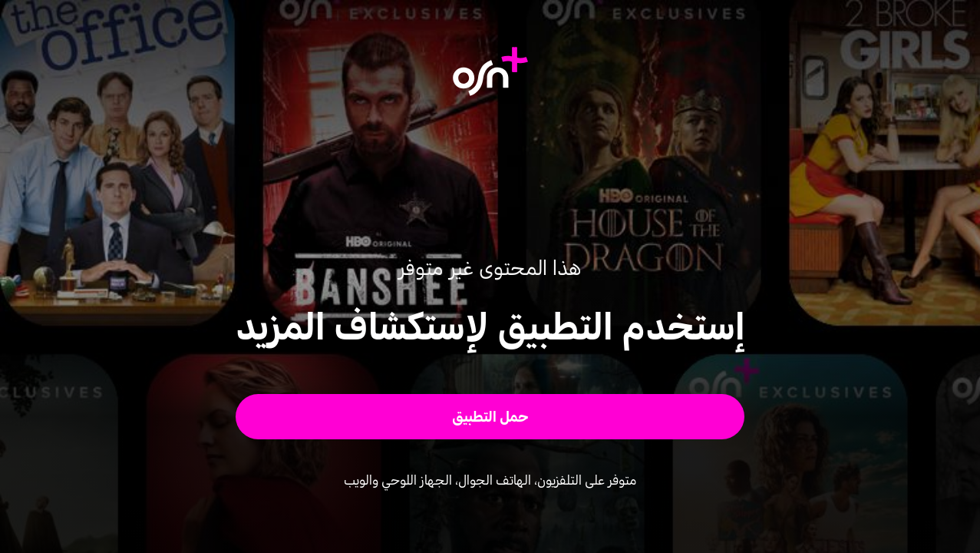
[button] (490, 417)
